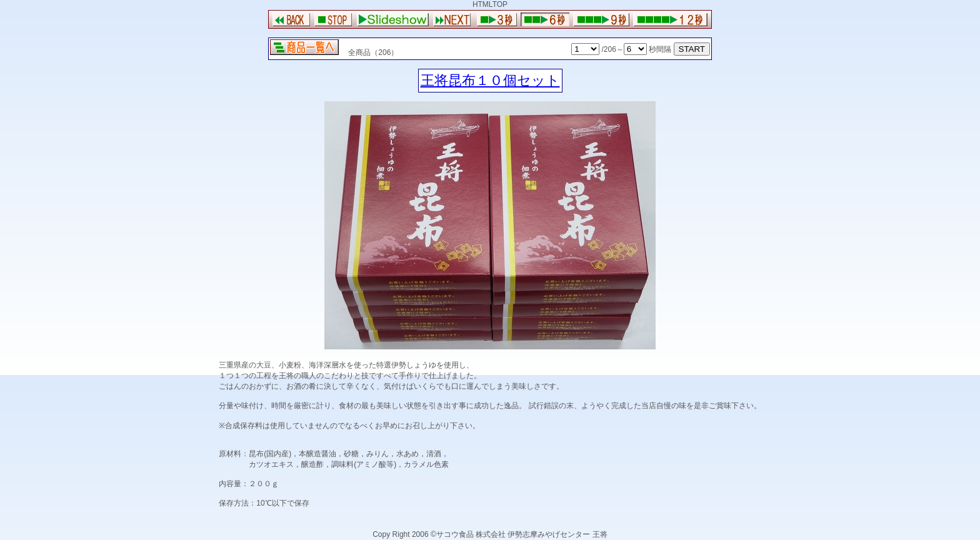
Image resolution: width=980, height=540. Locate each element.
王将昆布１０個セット (490, 80)
